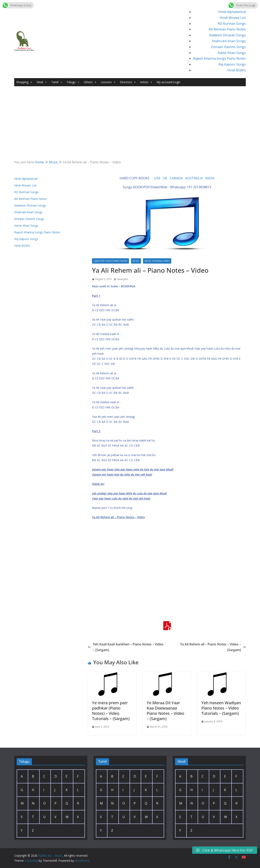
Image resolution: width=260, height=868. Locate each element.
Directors (128, 82)
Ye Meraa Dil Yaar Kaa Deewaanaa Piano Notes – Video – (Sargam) (165, 711)
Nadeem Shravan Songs (227, 35)
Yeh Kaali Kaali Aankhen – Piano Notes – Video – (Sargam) (126, 647)
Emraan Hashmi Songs (229, 47)
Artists (146, 82)
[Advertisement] (130, 117)
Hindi (42, 82)
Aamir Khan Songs (232, 53)
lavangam (123, 279)
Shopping (24, 82)
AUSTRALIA (194, 178)
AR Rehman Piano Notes (227, 29)
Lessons (108, 82)
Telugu (73, 82)
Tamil (57, 82)
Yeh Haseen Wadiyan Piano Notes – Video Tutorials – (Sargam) (221, 708)
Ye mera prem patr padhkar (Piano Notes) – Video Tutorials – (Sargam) (111, 711)
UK (165, 178)
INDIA (210, 178)
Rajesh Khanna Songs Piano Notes (219, 58)
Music (136, 261)
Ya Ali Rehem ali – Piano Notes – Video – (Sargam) (213, 647)
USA (157, 178)
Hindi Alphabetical (232, 12)
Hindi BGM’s (237, 70)
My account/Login (168, 82)
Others (90, 82)
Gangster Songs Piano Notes (110, 261)
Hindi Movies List (233, 18)
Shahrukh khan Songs (229, 41)
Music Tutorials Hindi (157, 261)
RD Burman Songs (232, 24)
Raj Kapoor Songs (232, 64)
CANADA (176, 178)
